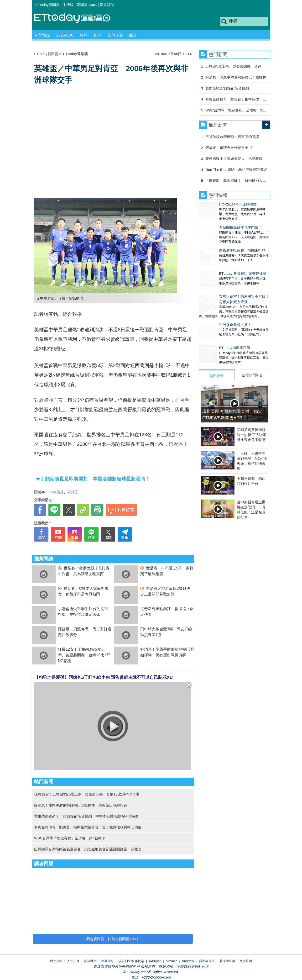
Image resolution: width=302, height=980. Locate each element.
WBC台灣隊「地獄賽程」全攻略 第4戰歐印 (70, 838)
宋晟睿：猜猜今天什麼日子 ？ (229, 148)
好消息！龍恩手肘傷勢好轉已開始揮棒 (236, 77)
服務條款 (188, 961)
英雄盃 (73, 492)
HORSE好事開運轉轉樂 (218, 204)
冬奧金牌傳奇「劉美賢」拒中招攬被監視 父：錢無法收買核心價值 (88, 827)
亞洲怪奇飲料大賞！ (215, 306)
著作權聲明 (227, 961)
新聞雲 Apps (87, 5)
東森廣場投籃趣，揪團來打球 (222, 241)
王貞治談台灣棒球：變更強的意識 (232, 137)
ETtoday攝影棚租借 (214, 324)
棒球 (84, 35)
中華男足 (57, 492)
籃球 (98, 35)
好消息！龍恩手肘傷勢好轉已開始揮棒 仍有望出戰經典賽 (81, 805)
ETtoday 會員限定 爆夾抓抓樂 (222, 259)
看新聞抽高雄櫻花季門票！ (220, 223)
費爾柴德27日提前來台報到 (227, 88)
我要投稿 (56, 961)
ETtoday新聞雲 (47, 5)
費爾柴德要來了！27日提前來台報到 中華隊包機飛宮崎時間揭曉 (86, 816)
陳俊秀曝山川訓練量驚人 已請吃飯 (234, 159)
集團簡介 (108, 961)
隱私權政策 (207, 961)
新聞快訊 (42, 35)
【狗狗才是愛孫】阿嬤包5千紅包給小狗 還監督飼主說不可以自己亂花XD (104, 677)
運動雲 (76, 18)
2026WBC (65, 35)
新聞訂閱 (107, 5)
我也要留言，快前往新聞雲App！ (113, 939)
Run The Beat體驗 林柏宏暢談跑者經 (236, 170)
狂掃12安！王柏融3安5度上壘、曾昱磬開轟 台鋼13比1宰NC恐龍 (84, 655)
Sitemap (172, 961)
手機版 (68, 5)
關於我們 (90, 961)
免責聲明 (246, 961)
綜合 (133, 35)
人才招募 (73, 961)
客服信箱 (155, 961)
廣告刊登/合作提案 (131, 961)
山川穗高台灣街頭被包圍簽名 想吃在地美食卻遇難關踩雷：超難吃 (88, 849)
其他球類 (115, 35)
